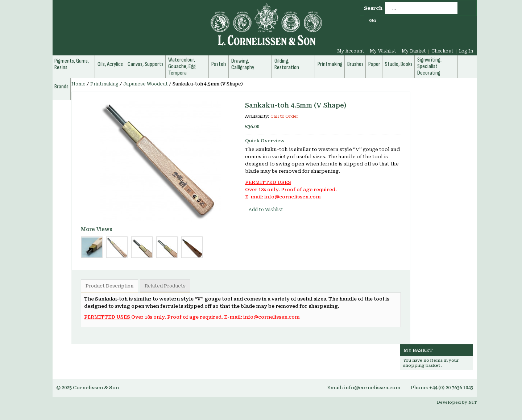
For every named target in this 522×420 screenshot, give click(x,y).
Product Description (109, 286)
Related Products (165, 286)
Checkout (442, 51)
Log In (466, 51)
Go (373, 20)
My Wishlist (383, 51)
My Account (351, 51)
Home (78, 84)
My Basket (414, 51)
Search (373, 8)
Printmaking (104, 84)
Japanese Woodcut (146, 84)
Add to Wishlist (266, 210)
